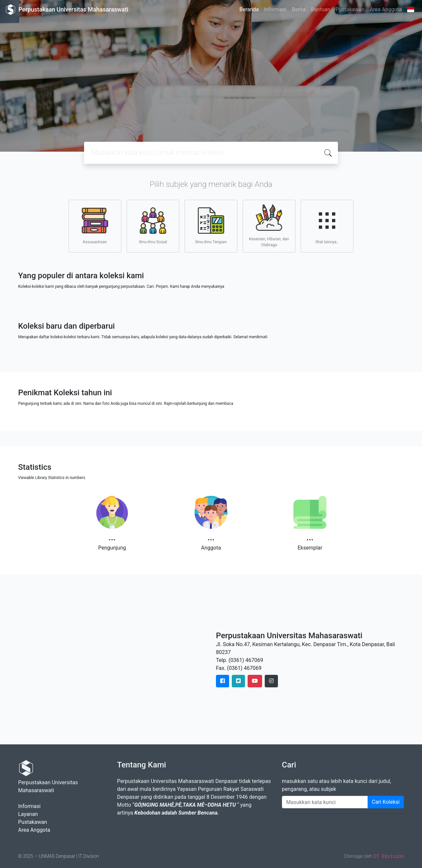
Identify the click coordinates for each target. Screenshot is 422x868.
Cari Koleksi (386, 802)
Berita (299, 9)
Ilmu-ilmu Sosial (153, 226)
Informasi (275, 9)
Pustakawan (350, 9)
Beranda (249, 9)
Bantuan (321, 9)
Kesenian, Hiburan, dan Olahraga (269, 226)
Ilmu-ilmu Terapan (211, 226)
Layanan (28, 814)
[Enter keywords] (325, 802)
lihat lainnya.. (327, 226)
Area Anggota (386, 9)
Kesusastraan (95, 226)
